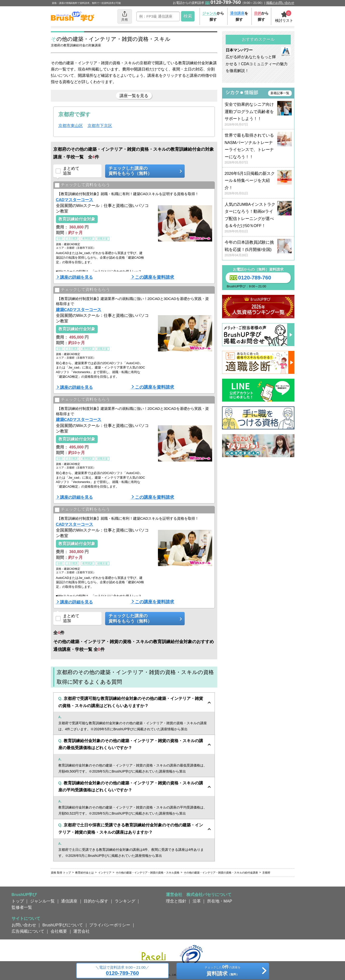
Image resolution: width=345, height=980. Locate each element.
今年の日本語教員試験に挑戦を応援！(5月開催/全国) (258, 249)
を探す (239, 16)
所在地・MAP (220, 901)
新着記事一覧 (280, 93)
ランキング (125, 901)
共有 (125, 16)
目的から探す (96, 901)
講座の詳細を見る (76, 277)
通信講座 (69, 901)
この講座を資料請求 (155, 277)
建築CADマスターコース (79, 310)
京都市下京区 (100, 126)
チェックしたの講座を (223, 971)
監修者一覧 (22, 907)
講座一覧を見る (134, 96)
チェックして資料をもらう (82, 185)
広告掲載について (28, 931)
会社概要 (59, 931)
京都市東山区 (71, 126)
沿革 (197, 901)
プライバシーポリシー (110, 925)
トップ (18, 901)
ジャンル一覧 (42, 901)
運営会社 (81, 931)
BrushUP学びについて (63, 925)
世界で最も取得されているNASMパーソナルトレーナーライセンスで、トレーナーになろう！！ (258, 149)
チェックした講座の (143, 171)
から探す (213, 16)
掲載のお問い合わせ (280, 3)
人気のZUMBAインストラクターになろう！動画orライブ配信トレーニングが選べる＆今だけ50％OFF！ (258, 218)
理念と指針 (176, 901)
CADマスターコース (75, 200)
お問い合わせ (24, 925)
